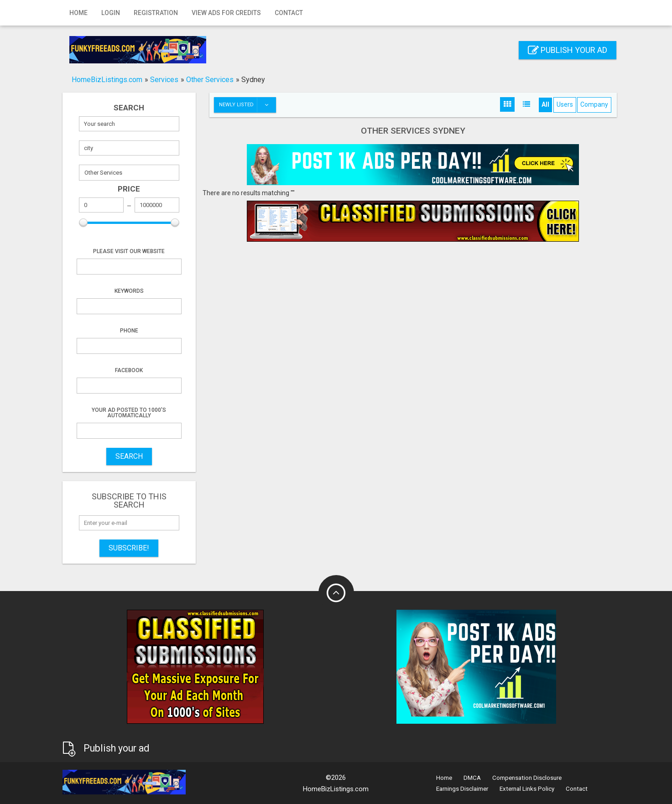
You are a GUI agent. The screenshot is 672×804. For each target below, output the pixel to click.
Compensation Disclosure (527, 778)
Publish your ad (568, 50)
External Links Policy (527, 789)
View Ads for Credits (226, 13)
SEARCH (129, 456)
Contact (289, 13)
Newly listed (247, 105)
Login (111, 13)
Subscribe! (129, 548)
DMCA (472, 778)
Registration (156, 13)
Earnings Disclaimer (462, 789)
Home (78, 13)
